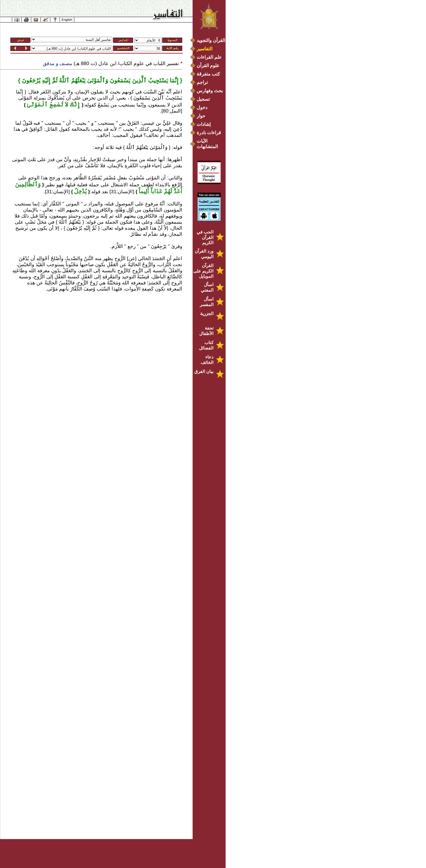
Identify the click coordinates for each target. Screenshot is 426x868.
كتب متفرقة (208, 74)
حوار (201, 116)
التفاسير (204, 49)
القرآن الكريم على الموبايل (203, 271)
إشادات (204, 124)
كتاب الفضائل (206, 345)
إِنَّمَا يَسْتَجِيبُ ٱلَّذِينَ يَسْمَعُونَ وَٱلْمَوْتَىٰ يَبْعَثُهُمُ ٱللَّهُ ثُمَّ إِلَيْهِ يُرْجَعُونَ (99, 80)
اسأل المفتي (207, 287)
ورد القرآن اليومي (204, 254)
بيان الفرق (204, 371)
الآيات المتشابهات (207, 144)
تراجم (202, 82)
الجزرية (207, 313)
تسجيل (203, 99)
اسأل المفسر (207, 302)
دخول (202, 107)
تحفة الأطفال (206, 331)
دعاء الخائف (207, 360)
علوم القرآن (208, 66)
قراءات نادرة (209, 133)
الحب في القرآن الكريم (205, 237)
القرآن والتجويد (211, 40)
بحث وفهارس (211, 91)
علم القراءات (209, 57)
